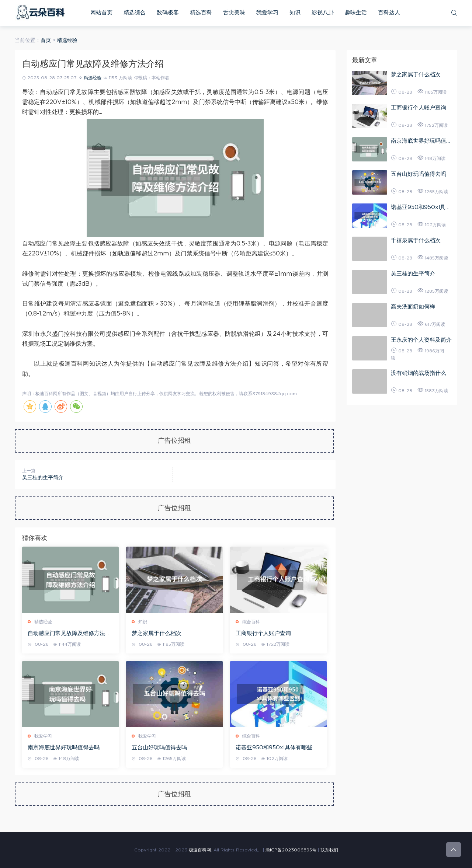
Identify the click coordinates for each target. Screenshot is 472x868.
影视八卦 (323, 13)
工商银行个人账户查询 (263, 633)
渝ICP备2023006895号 (291, 850)
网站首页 (101, 13)
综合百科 (251, 622)
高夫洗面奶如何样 (413, 307)
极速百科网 (200, 850)
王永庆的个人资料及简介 (421, 340)
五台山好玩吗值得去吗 (159, 748)
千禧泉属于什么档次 (416, 240)
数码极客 (168, 13)
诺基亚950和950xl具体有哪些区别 (277, 748)
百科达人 (389, 13)
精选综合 (135, 13)
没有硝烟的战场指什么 (419, 373)
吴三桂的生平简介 (43, 478)
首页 (46, 41)
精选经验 (67, 41)
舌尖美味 (234, 13)
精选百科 (201, 13)
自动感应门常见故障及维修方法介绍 (69, 634)
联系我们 (329, 850)
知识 (295, 13)
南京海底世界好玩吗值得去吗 (64, 748)
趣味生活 (356, 13)
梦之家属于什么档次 (157, 633)
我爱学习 (267, 13)
